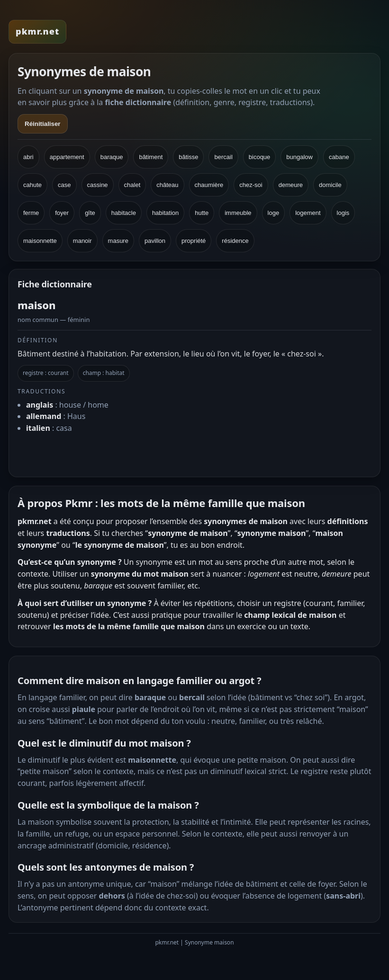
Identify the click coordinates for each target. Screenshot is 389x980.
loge (274, 213)
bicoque (260, 157)
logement (308, 213)
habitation (165, 213)
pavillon (155, 241)
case (64, 185)
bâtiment (151, 157)
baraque (112, 157)
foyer (62, 213)
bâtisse (188, 157)
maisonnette (40, 241)
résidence (235, 241)
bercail (223, 157)
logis (343, 213)
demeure (291, 185)
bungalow (299, 157)
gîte (90, 213)
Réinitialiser (43, 124)
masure (118, 241)
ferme (31, 213)
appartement (67, 157)
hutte (202, 213)
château (167, 185)
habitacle (124, 213)
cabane (339, 157)
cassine (98, 185)
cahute (32, 185)
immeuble (238, 213)
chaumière (209, 185)
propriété (194, 241)
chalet (132, 185)
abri (28, 157)
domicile (330, 185)
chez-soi (251, 185)
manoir (82, 241)
